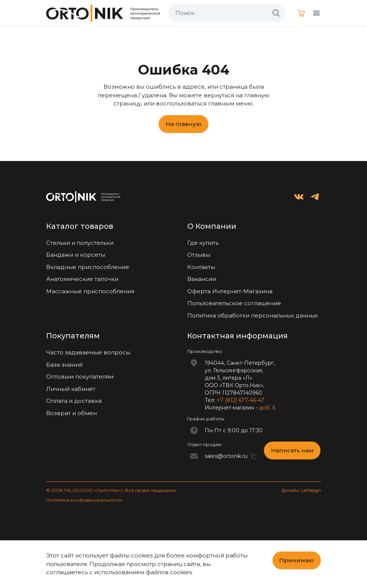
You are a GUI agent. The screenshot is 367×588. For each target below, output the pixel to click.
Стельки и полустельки (80, 243)
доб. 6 (267, 408)
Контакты (201, 267)
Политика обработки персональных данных (253, 315)
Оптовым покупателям (80, 377)
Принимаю (296, 560)
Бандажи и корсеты (76, 255)
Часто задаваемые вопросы (88, 352)
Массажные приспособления (90, 291)
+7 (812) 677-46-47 (240, 400)
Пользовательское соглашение (234, 303)
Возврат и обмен (71, 413)
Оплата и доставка (74, 401)
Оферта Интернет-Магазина (230, 291)
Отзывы (199, 255)
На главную (183, 124)
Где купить (203, 243)
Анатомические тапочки (82, 279)
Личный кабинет (71, 389)
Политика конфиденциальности (84, 500)
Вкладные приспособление (88, 267)
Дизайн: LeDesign (301, 490)
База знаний (64, 365)
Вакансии (202, 279)
